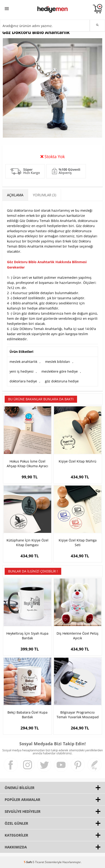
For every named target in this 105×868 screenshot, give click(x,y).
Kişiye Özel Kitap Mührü (78, 461)
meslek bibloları (58, 362)
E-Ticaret (38, 862)
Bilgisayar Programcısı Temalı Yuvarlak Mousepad (78, 715)
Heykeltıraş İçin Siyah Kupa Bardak (27, 636)
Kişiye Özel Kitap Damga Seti (78, 543)
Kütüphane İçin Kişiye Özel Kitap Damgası (27, 543)
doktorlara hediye (23, 381)
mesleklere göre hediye (60, 371)
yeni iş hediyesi (22, 371)
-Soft (28, 862)
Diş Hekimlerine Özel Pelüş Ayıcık (78, 636)
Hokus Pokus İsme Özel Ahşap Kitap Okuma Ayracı (27, 464)
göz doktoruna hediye (62, 381)
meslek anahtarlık (23, 362)
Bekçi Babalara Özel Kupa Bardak (27, 715)
